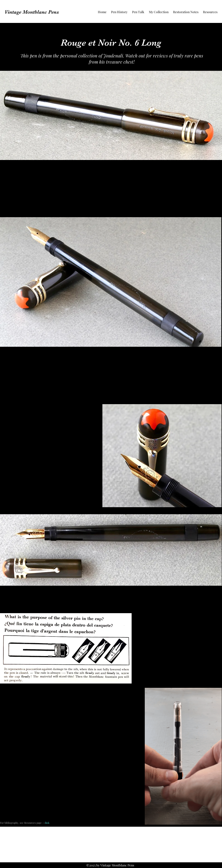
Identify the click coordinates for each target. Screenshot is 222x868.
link (47, 823)
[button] (119, 12)
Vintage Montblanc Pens (32, 12)
